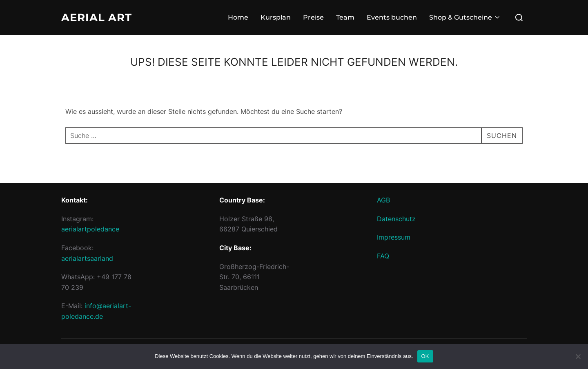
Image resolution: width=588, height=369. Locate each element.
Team (345, 17)
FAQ (383, 256)
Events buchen (392, 17)
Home (238, 17)
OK (425, 356)
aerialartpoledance (90, 229)
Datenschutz (396, 219)
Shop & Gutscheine (465, 17)
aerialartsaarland (87, 258)
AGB (383, 200)
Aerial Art (97, 18)
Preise (313, 17)
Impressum (394, 237)
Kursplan (276, 17)
